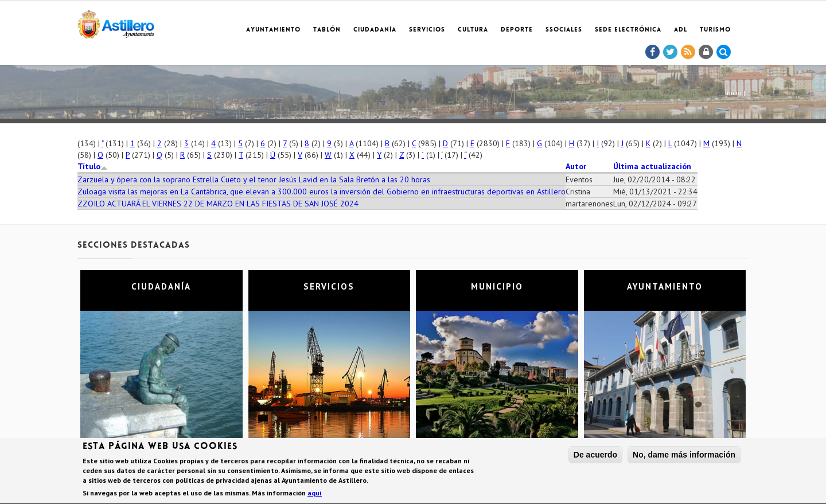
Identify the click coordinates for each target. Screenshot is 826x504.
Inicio (733, 93)
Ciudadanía (375, 30)
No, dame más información (684, 456)
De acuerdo (595, 456)
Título (93, 166)
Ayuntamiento (273, 30)
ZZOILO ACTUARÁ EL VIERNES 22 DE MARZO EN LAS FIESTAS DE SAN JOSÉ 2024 (218, 204)
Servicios (427, 30)
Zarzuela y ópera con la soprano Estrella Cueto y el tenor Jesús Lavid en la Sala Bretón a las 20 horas (254, 179)
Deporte (517, 30)
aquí (315, 495)
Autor (576, 166)
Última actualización (652, 166)
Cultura (473, 30)
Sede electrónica (628, 30)
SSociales (564, 30)
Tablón (327, 30)
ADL (681, 30)
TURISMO (715, 30)
